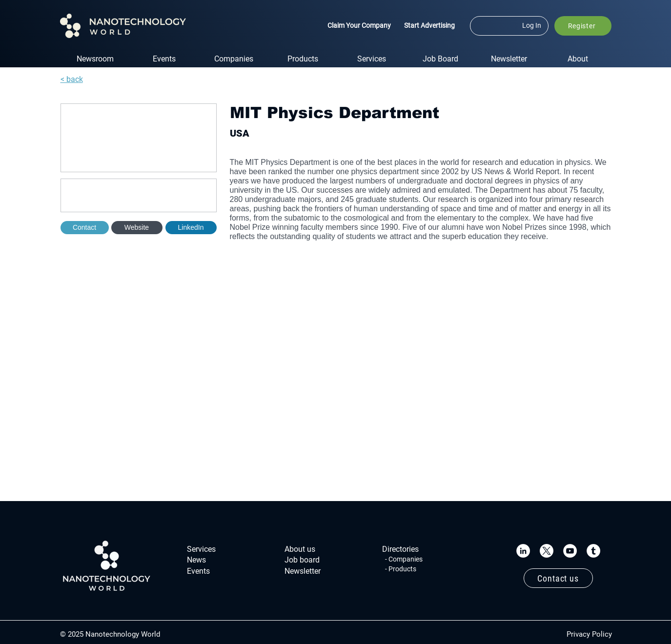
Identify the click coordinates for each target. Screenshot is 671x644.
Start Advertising (429, 25)
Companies (406, 559)
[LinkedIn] (523, 551)
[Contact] (85, 228)
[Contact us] (558, 578)
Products (402, 569)
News (196, 560)
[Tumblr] (593, 551)
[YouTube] (570, 551)
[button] (583, 26)
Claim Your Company (359, 25)
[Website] (137, 228)
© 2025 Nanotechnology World (110, 634)
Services (201, 549)
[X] (547, 551)
